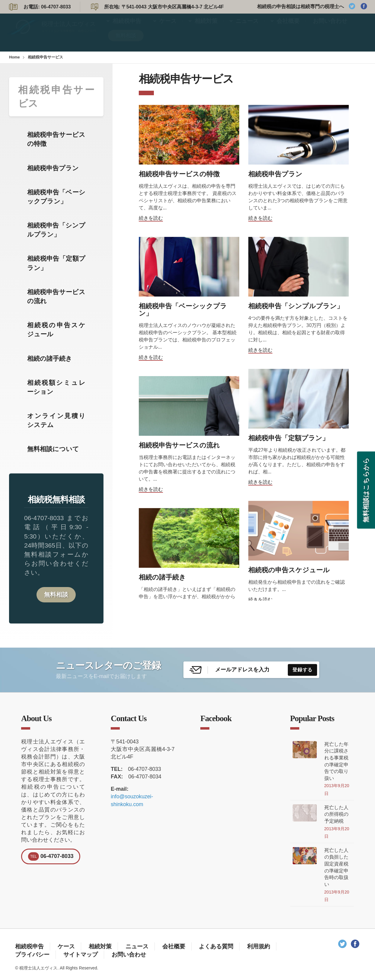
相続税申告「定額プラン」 (56, 263)
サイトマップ (81, 954)
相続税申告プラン (53, 168)
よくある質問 (216, 946)
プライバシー (32, 954)
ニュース (247, 27)
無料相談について (53, 449)
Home (14, 57)
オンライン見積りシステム (56, 420)
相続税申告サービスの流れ (56, 296)
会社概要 (288, 27)
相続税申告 (127, 27)
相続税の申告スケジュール (56, 330)
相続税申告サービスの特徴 (56, 139)
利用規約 (259, 946)
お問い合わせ (330, 27)
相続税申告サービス (56, 97)
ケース (168, 27)
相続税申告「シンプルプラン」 (56, 230)
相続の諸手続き (50, 358)
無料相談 (126, 41)
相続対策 (206, 27)
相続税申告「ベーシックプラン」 (56, 197)
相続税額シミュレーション (56, 387)
